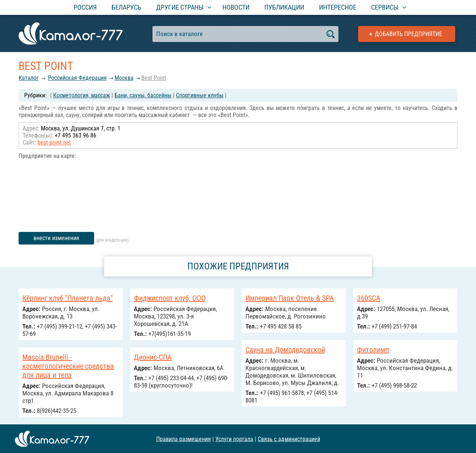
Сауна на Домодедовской (285, 350)
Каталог (29, 78)
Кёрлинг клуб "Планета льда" (67, 298)
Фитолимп (373, 350)
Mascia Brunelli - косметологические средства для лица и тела (68, 366)
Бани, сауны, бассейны (143, 95)
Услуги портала (234, 439)
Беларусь (126, 7)
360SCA (369, 298)
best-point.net (54, 143)
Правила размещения (184, 439)
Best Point (154, 78)
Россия (85, 7)
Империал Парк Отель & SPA (290, 298)
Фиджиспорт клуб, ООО (170, 298)
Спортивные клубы (200, 95)
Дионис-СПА (153, 357)
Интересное (338, 7)
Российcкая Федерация (77, 78)
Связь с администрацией (289, 439)
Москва (124, 78)
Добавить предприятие (409, 34)
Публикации (284, 7)
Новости (236, 7)
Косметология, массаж (82, 95)
